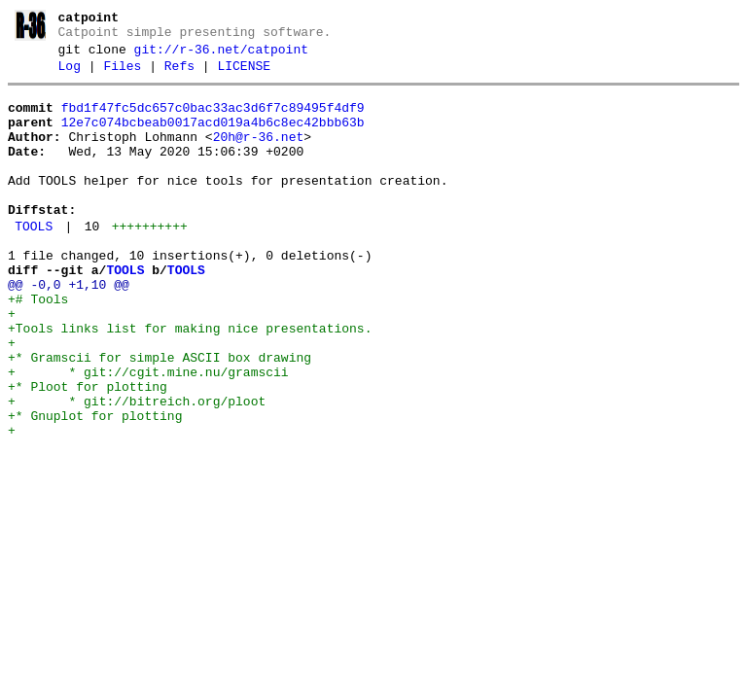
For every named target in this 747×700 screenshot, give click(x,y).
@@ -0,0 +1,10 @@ (69, 329)
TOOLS (34, 262)
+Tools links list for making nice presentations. (190, 381)
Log (70, 75)
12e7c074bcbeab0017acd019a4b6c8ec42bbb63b (213, 137)
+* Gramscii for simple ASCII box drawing (160, 416)
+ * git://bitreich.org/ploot (137, 469)
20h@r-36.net (259, 155)
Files (122, 75)
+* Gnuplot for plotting (95, 486)
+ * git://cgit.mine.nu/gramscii (148, 434)
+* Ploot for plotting (88, 451)
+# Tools (38, 346)
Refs (179, 75)
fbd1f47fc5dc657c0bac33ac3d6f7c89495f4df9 (213, 120)
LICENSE (244, 75)
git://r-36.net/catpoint (221, 55)
